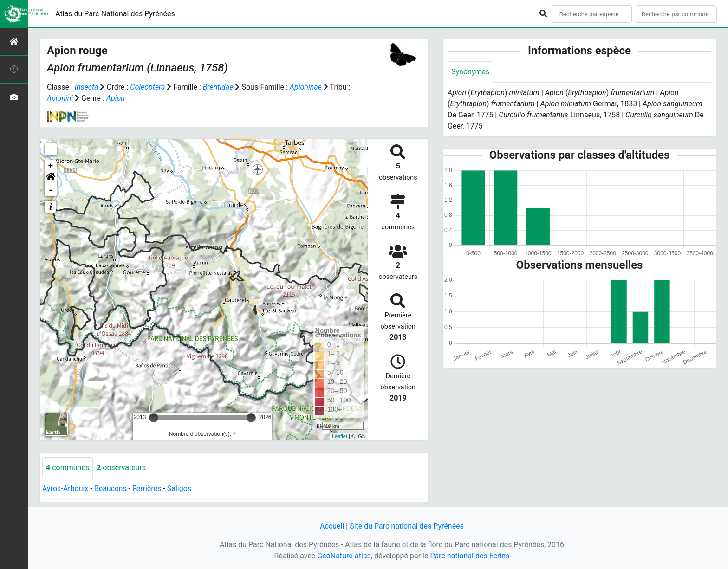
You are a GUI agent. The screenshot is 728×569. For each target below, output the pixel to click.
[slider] (154, 418)
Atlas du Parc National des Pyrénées (115, 14)
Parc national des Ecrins (470, 556)
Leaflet (340, 436)
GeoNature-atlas (344, 556)
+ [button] (51, 166)
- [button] (51, 190)
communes (68, 468)
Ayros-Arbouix (65, 488)
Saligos (179, 488)
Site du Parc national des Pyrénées (407, 526)
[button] (51, 178)
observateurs (121, 468)
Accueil (332, 526)
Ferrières (147, 488)
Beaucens (110, 488)
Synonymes (470, 72)
